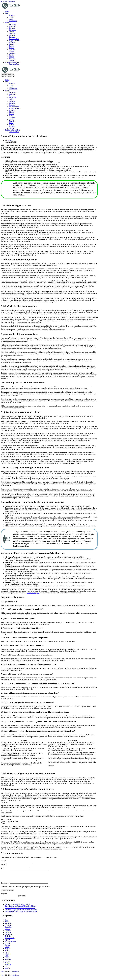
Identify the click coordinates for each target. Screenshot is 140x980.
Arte (6, 922)
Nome (3, 861)
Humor (11, 46)
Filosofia (12, 42)
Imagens (12, 15)
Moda (7, 958)
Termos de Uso (14, 64)
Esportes (12, 28)
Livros (7, 955)
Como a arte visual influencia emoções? (17, 907)
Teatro (11, 17)
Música (12, 51)
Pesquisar (4, 896)
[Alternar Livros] (36, 91)
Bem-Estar (13, 26)
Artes (11, 19)
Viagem (12, 60)
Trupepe (10, 140)
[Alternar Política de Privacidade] (36, 130)
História (12, 44)
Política (12, 57)
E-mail (4, 865)
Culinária (12, 35)
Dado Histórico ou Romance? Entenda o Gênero (20, 908)
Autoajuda (13, 24)
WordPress (15, 974)
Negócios (12, 53)
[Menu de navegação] (8, 74)
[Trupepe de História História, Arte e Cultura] (11, 8)
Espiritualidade (14, 39)
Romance (12, 59)
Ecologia (12, 37)
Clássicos (12, 33)
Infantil (12, 48)
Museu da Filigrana (33, 593)
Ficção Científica (15, 41)
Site (2, 868)
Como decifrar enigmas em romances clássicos (20, 910)
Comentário (5, 885)
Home (7, 12)
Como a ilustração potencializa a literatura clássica (21, 912)
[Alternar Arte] (36, 82)
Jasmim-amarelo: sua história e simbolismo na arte (21, 914)
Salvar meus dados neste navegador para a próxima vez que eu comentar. (26, 889)
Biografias (13, 30)
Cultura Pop (13, 21)
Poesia (11, 55)
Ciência (12, 32)
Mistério (12, 50)
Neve (2, 974)
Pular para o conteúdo (8, 2)
